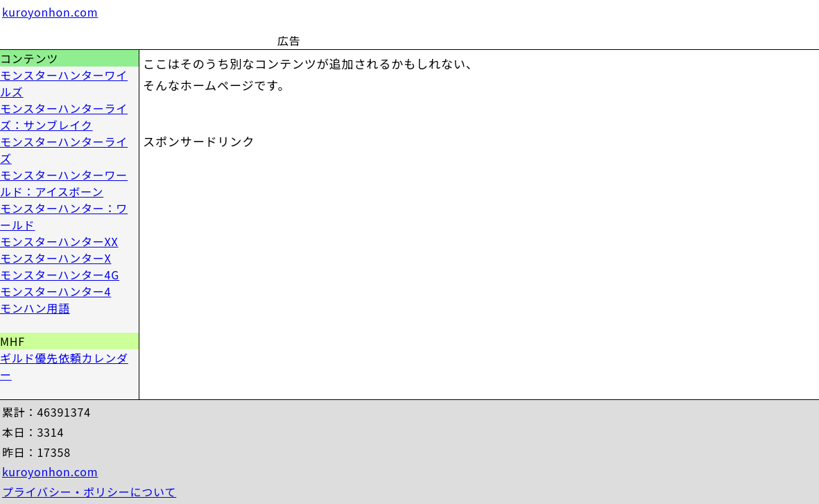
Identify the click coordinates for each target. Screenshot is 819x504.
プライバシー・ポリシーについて (89, 492)
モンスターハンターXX (59, 241)
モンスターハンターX (56, 258)
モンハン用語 (35, 308)
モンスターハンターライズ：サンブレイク (64, 116)
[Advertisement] (466, 24)
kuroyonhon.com (50, 12)
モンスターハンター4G (60, 275)
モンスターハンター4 (55, 291)
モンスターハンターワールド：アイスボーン (64, 183)
